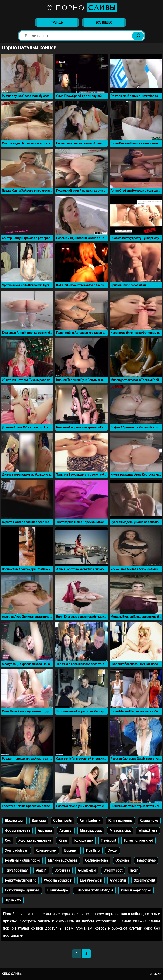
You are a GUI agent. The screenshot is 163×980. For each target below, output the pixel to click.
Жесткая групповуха (35, 841)
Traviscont (108, 841)
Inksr (134, 870)
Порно (81, 8)
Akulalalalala (87, 870)
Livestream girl (91, 880)
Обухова (122, 860)
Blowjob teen (15, 821)
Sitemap (155, 974)
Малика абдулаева (63, 860)
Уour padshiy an (17, 850)
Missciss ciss (120, 831)
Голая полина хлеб (138, 841)
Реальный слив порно (22, 860)
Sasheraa (39, 821)
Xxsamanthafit (144, 880)
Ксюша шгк (84, 841)
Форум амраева (18, 831)
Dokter (113, 850)
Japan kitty (13, 900)
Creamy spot (113, 870)
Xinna (63, 841)
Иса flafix (93, 850)
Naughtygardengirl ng (21, 880)
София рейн (63, 821)
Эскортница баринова (22, 890)
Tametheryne (146, 860)
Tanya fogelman (17, 870)
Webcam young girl (58, 880)
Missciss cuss (91, 831)
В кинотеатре (58, 890)
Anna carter (118, 880)
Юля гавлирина (120, 821)
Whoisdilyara (148, 831)
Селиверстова (96, 860)
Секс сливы (12, 974)
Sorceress (62, 870)
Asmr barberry (90, 821)
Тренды (57, 22)
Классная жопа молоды (94, 890)
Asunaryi (66, 831)
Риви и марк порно (136, 890)
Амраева (45, 831)
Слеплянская (46, 850)
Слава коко (149, 821)
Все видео (104, 22)
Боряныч (71, 850)
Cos (8, 841)
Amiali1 (41, 870)
